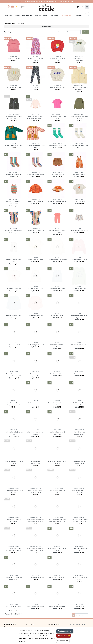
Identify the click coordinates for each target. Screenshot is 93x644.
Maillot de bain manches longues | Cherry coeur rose (36, 116)
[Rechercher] (86, 14)
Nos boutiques (11, 624)
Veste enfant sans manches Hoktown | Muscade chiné (14, 548)
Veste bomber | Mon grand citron (79, 577)
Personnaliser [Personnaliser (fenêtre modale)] (63, 641)
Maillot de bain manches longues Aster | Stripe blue (14, 374)
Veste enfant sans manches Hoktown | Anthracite (14, 116)
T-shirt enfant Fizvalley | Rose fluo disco (14, 490)
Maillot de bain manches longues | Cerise (36, 374)
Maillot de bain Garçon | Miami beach (57, 432)
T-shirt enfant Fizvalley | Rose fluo (57, 116)
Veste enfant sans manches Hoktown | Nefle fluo (79, 519)
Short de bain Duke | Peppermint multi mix (14, 403)
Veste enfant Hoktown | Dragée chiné (79, 490)
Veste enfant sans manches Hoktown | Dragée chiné (36, 548)
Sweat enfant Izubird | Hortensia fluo (36, 461)
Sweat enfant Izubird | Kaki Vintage (79, 116)
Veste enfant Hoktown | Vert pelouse (57, 490)
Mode (45, 16)
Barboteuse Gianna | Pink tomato (79, 345)
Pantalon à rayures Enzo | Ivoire (14, 260)
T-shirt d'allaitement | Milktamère (79, 58)
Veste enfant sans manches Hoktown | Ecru (79, 87)
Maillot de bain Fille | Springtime (79, 403)
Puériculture (27, 16)
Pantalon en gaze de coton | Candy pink (57, 231)
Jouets (17, 16)
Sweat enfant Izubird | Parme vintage (57, 461)
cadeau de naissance (34, 2)
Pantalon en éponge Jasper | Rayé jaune (79, 316)
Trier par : (62, 32)
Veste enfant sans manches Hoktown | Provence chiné (57, 519)
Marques (8, 16)
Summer (79, 16)
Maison (38, 16)
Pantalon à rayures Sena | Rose (57, 345)
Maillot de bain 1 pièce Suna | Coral (57, 403)
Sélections (54, 16)
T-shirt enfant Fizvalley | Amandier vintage (36, 490)
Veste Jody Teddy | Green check (14, 606)
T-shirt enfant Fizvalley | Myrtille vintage (79, 461)
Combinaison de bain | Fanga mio (57, 548)
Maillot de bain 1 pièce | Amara (36, 403)
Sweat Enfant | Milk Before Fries (57, 58)
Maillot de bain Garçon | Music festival (36, 432)
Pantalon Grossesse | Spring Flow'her (36, 58)
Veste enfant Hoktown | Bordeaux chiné (14, 519)
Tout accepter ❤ (65, 631)
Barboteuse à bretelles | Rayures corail (14, 202)
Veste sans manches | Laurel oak (79, 548)
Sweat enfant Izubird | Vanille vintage (14, 461)
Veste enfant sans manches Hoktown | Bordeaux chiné (36, 519)
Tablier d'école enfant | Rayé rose (36, 146)
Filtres (86, 32)
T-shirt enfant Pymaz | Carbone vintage (79, 432)
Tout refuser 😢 (64, 636)
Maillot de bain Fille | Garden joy (14, 432)
